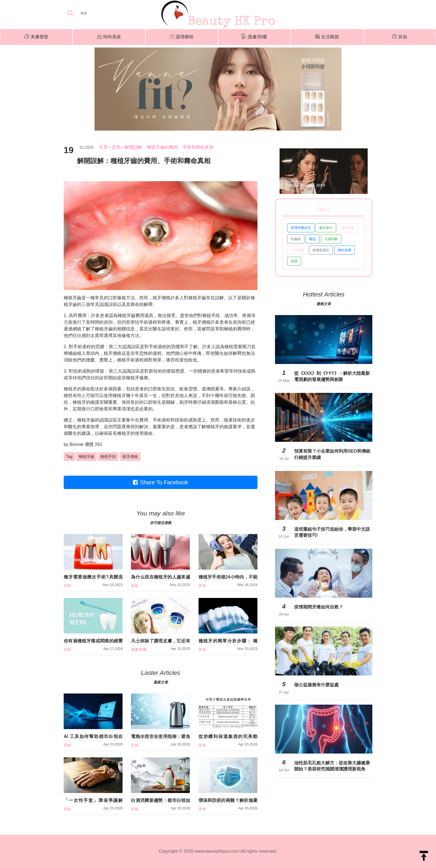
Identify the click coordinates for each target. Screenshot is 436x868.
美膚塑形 (36, 37)
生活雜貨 (327, 37)
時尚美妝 (109, 37)
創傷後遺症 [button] (321, 250)
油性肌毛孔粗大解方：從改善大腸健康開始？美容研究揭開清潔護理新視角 (332, 766)
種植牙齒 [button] (86, 457)
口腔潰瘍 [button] (298, 250)
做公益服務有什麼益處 (316, 685)
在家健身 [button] (348, 228)
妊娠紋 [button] (296, 239)
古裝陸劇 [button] (331, 239)
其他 (400, 37)
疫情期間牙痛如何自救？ (319, 607)
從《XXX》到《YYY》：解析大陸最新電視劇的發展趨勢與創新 (332, 376)
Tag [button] (69, 457)
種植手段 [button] (108, 457)
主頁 (103, 147)
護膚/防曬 (254, 37)
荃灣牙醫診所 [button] (301, 228)
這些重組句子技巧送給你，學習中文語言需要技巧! (332, 532)
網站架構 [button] (345, 250)
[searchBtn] (70, 13)
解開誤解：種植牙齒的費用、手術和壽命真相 (169, 147)
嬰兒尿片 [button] (326, 228)
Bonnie (76, 444)
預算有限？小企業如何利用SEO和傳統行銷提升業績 (332, 454)
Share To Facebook (160, 482)
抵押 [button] (294, 261)
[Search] (101, 13)
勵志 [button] (313, 239)
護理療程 (182, 37)
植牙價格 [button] (130, 457)
